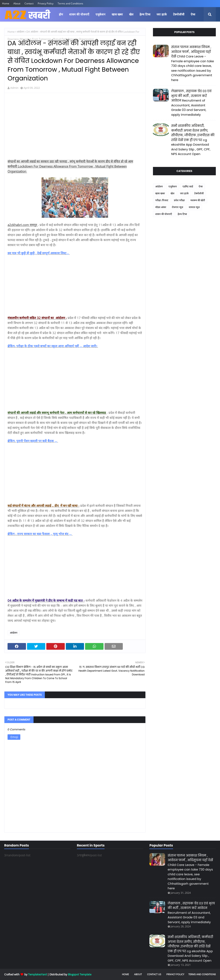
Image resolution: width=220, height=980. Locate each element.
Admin (14, 88)
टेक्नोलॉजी (199, 193)
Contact (29, 3)
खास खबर (160, 193)
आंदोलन (21, 32)
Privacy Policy (46, 3)
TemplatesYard (37, 974)
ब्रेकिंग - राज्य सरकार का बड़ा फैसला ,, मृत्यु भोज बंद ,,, (40, 534)
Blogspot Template (80, 974)
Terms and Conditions (70, 3)
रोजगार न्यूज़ (177, 207)
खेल (172, 193)
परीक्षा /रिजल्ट (162, 200)
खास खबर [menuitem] (117, 14)
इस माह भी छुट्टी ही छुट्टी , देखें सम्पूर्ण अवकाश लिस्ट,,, (39, 253)
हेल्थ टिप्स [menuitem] (145, 14)
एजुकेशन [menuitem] (100, 14)
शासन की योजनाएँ (164, 214)
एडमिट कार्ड (188, 186)
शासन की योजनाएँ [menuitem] (79, 14)
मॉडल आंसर (161, 207)
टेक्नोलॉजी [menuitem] (179, 14)
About (17, 3)
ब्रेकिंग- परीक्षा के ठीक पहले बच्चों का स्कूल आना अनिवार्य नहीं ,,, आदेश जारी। (53, 346)
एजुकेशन (173, 186)
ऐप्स (201, 186)
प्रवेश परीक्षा (179, 200)
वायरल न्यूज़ (194, 207)
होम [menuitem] (61, 14)
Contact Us (154, 974)
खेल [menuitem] (131, 14)
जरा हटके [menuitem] (162, 14)
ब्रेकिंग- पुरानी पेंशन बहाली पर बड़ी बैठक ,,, (33, 441)
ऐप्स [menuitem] (193, 14)
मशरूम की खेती (198, 200)
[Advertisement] (75, 126)
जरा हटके (184, 193)
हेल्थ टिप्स (182, 214)
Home (6, 3)
